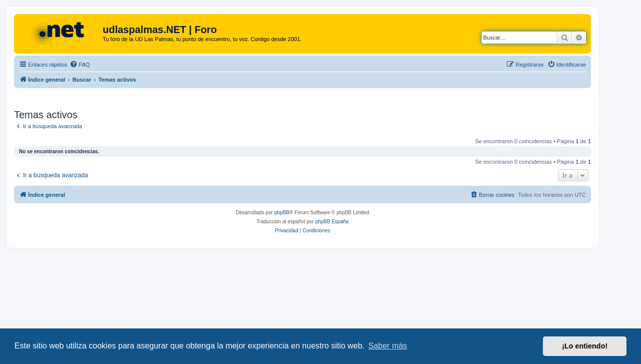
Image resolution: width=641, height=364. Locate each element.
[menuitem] (80, 65)
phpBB (282, 213)
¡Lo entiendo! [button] (585, 346)
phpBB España (332, 222)
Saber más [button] (388, 346)
